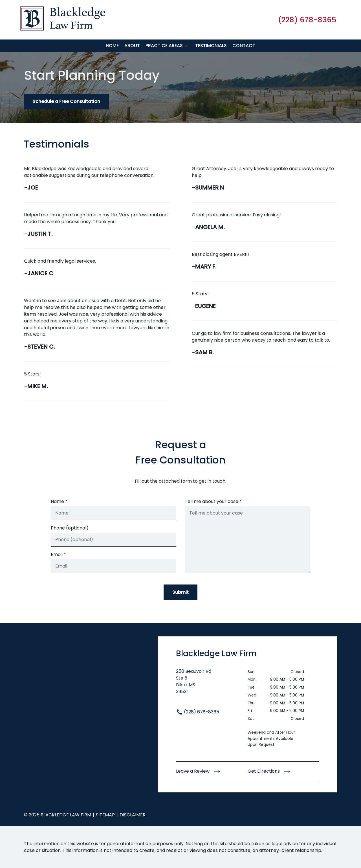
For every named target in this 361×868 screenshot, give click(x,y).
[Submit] (180, 592)
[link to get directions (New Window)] (212, 685)
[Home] (112, 46)
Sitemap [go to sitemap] (105, 815)
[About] (132, 46)
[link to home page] (63, 19)
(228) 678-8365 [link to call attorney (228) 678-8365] (198, 712)
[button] (186, 46)
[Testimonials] (211, 46)
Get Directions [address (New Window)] (269, 771)
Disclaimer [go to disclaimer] (133, 815)
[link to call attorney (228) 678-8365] (307, 20)
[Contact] (244, 46)
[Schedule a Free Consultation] (66, 102)
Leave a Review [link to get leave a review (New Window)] (198, 771)
